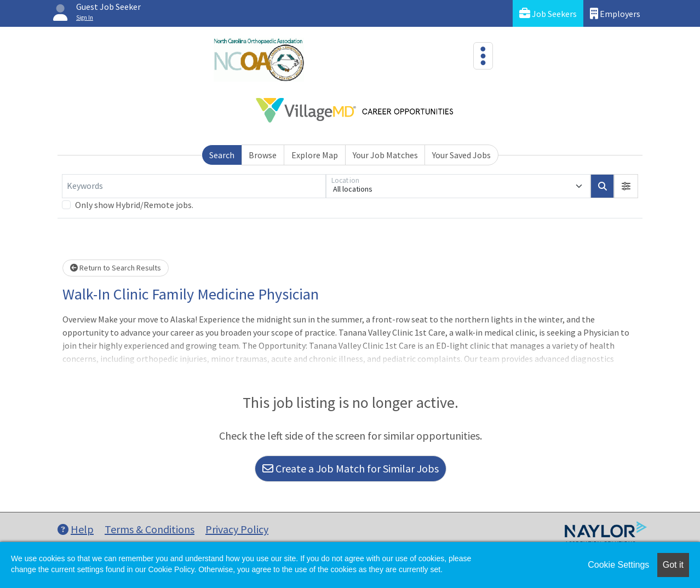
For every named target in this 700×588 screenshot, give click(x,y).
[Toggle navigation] (483, 56)
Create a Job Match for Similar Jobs (351, 468)
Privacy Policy (237, 529)
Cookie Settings (618, 565)
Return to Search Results (116, 268)
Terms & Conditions (150, 529)
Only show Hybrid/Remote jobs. (134, 205)
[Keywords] (194, 186)
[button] (626, 186)
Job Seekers (548, 13)
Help (76, 529)
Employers (615, 13)
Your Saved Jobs (461, 155)
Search (222, 155)
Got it (673, 565)
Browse (263, 155)
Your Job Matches (385, 155)
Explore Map (315, 155)
